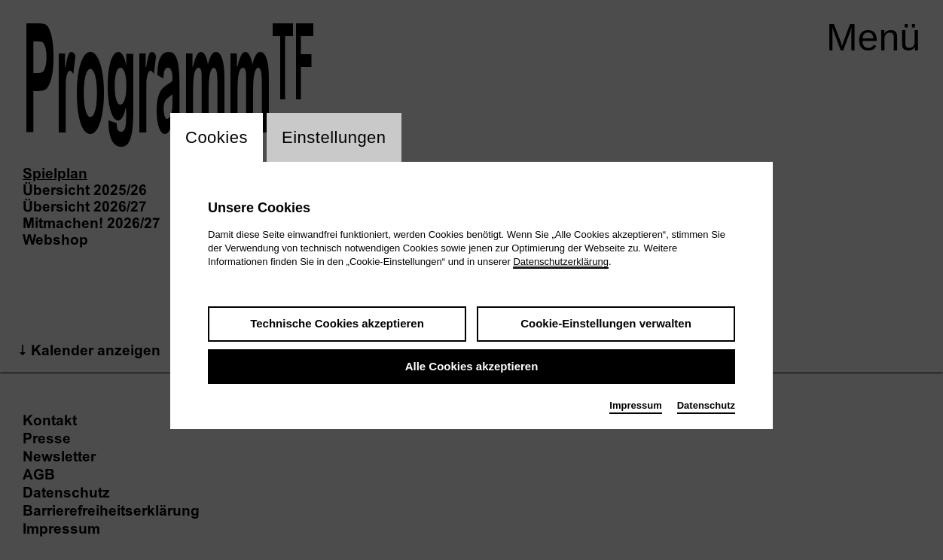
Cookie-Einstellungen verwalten (606, 323)
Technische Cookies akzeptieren (337, 323)
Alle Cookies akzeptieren (472, 366)
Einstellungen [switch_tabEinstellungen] (334, 137)
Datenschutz (706, 405)
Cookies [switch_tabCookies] (217, 137)
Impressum (635, 405)
